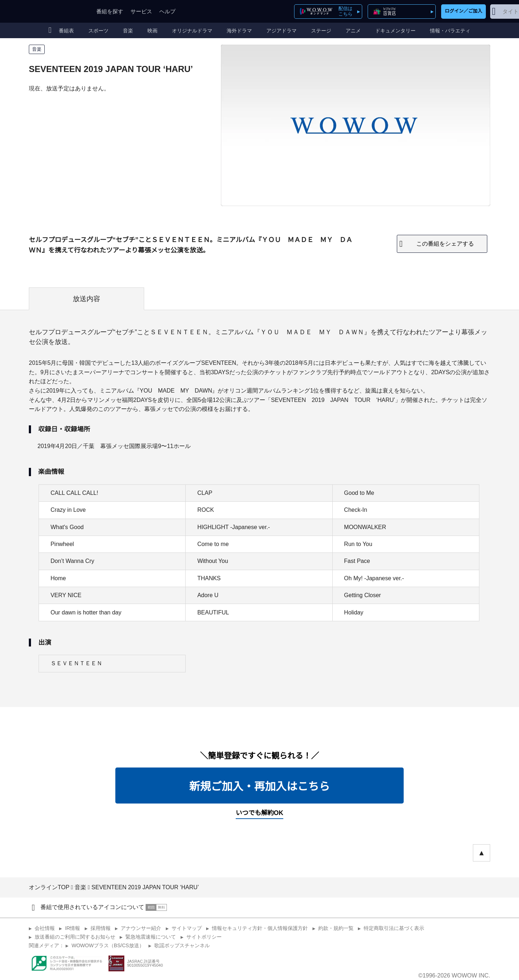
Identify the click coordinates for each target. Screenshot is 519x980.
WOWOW (55, 11)
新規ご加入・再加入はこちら (259, 786)
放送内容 (86, 299)
